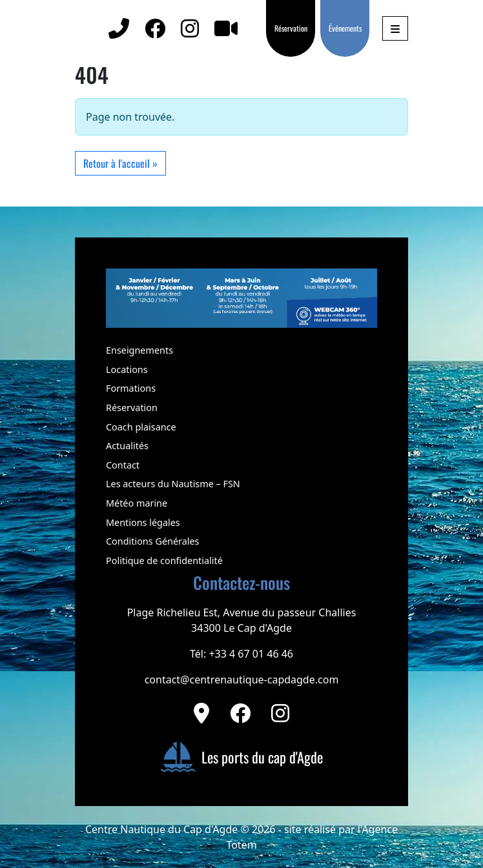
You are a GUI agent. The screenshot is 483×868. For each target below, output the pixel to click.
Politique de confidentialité (164, 560)
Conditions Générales (152, 541)
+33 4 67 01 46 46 (251, 654)
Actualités (127, 446)
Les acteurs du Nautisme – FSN (173, 484)
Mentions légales (143, 522)
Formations (131, 388)
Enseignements (139, 350)
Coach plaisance (141, 427)
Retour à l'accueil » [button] (120, 163)
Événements (345, 28)
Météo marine (137, 503)
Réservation (291, 28)
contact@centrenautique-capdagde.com (242, 680)
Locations (127, 369)
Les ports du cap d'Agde (241, 757)
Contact (123, 465)
